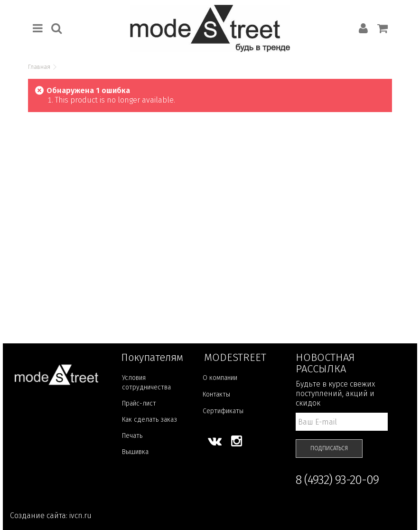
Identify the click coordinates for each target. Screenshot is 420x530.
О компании (220, 378)
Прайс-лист (139, 403)
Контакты (216, 394)
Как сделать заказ (149, 420)
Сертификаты (223, 411)
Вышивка (135, 452)
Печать (132, 436)
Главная (39, 67)
